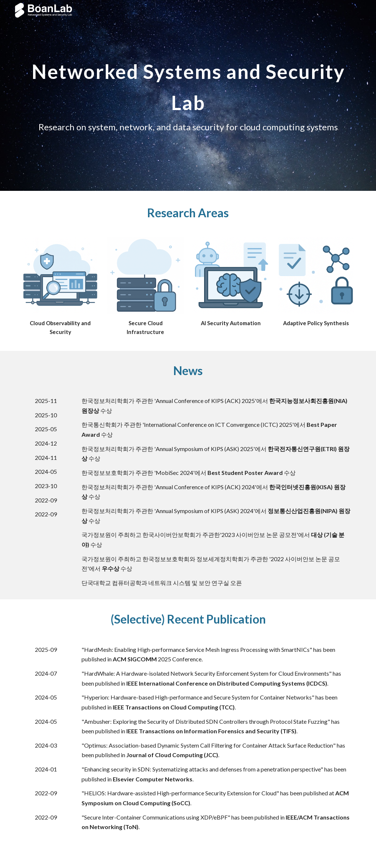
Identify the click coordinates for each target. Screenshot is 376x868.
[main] (188, 95)
